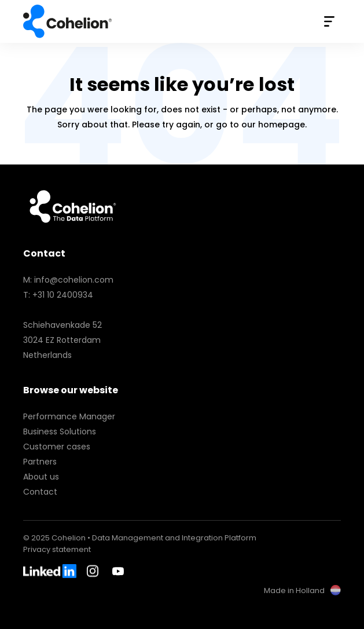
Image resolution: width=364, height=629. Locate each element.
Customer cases (57, 447)
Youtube (118, 571)
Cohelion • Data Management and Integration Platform (69, 21)
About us (41, 477)
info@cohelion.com (74, 280)
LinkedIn (50, 571)
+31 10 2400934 (63, 295)
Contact (40, 492)
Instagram (94, 571)
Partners (40, 462)
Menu (329, 21)
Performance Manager (69, 416)
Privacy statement (57, 549)
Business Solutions (60, 431)
